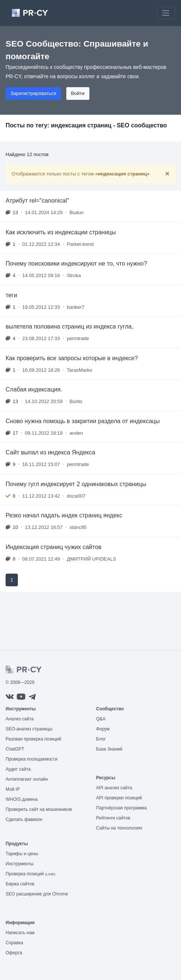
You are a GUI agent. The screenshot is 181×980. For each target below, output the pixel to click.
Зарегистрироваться (33, 93)
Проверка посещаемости (31, 759)
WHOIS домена (22, 799)
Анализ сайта (20, 719)
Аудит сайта (18, 769)
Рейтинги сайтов (113, 818)
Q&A (101, 719)
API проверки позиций (119, 798)
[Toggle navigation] (166, 13)
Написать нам (20, 933)
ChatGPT (15, 749)
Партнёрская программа (121, 808)
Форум (103, 729)
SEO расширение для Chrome (37, 894)
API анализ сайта (114, 788)
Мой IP (13, 789)
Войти (78, 93)
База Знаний (109, 749)
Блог (101, 739)
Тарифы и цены (22, 854)
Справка (14, 943)
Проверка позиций (31, 874)
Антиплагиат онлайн (27, 779)
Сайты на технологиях (119, 828)
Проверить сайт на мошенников (39, 809)
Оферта (14, 953)
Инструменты (20, 864)
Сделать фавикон (24, 819)
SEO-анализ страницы (29, 729)
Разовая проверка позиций (33, 739)
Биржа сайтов (20, 884)
